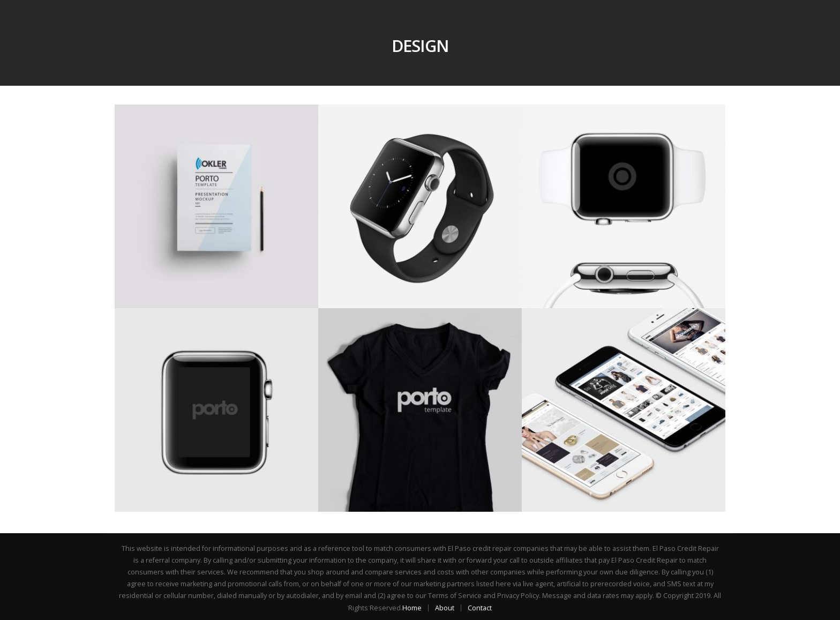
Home (412, 608)
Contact (480, 608)
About (445, 608)
